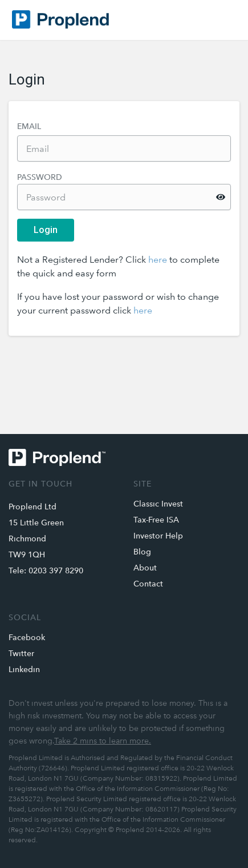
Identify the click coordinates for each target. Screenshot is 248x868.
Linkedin (24, 669)
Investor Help (158, 536)
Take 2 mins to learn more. (103, 741)
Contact (148, 584)
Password (40, 177)
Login (46, 230)
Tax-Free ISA (156, 520)
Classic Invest (158, 504)
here (158, 260)
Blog (142, 552)
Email (29, 126)
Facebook (27, 637)
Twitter (21, 653)
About (145, 568)
